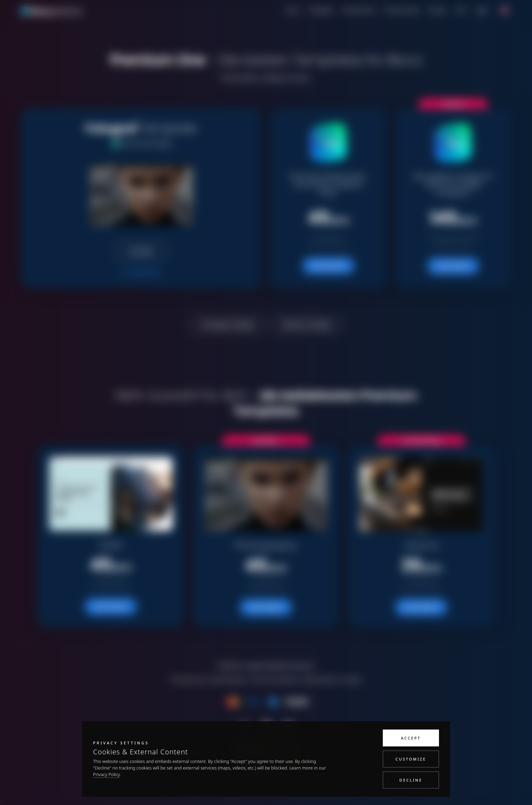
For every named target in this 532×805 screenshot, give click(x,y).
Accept (411, 738)
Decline (411, 780)
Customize (411, 759)
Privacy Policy (106, 774)
